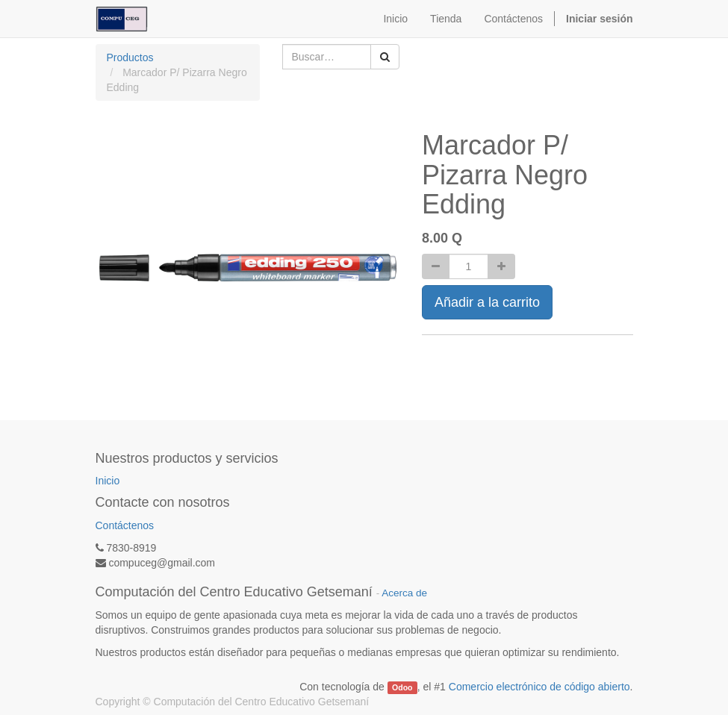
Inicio (108, 481)
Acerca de (404, 593)
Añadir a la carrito (487, 302)
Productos (130, 57)
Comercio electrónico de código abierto (539, 687)
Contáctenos (125, 525)
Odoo (402, 687)
